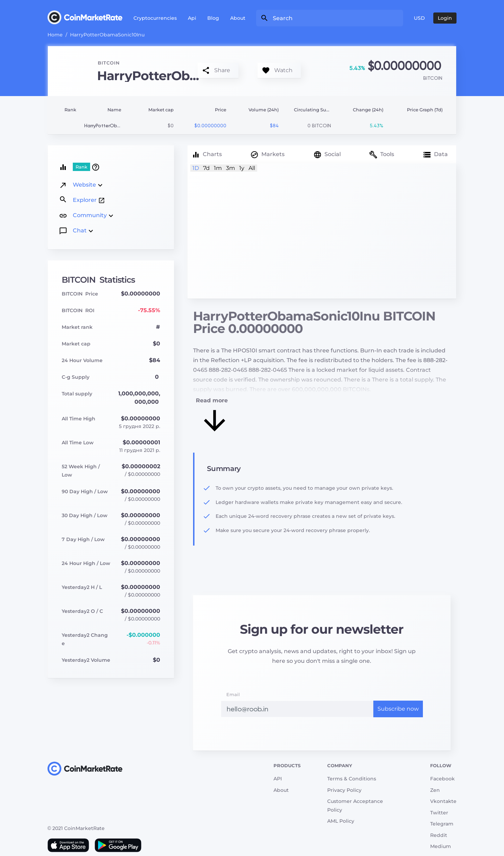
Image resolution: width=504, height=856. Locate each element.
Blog (213, 18)
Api (192, 18)
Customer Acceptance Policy (355, 806)
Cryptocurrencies (155, 18)
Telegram (442, 824)
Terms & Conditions (352, 779)
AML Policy (341, 821)
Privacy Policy (344, 790)
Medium (441, 846)
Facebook (442, 779)
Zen (435, 790)
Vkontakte (443, 801)
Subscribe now (398, 709)
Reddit (439, 835)
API (278, 779)
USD (419, 18)
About (238, 18)
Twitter (439, 813)
